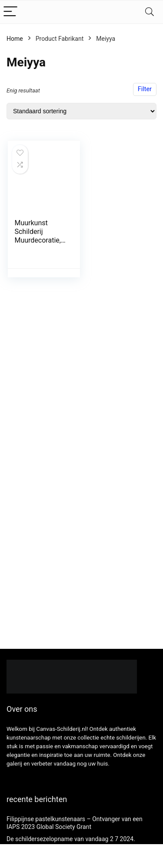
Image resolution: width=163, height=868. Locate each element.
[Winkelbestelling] (81, 111)
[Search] (150, 12)
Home (15, 39)
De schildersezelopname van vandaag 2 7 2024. (71, 839)
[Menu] (10, 12)
